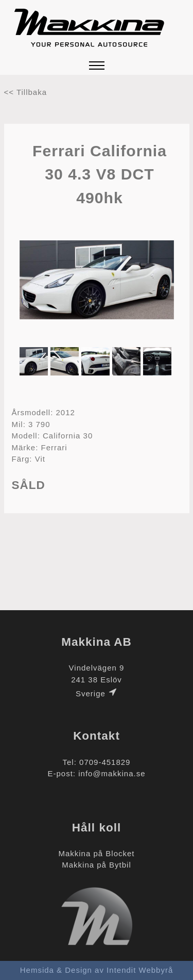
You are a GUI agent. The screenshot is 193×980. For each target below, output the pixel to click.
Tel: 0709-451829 (97, 762)
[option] (97, 281)
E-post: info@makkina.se (97, 773)
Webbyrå (156, 970)
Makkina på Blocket (96, 853)
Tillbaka (32, 92)
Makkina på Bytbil (97, 865)
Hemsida (37, 970)
